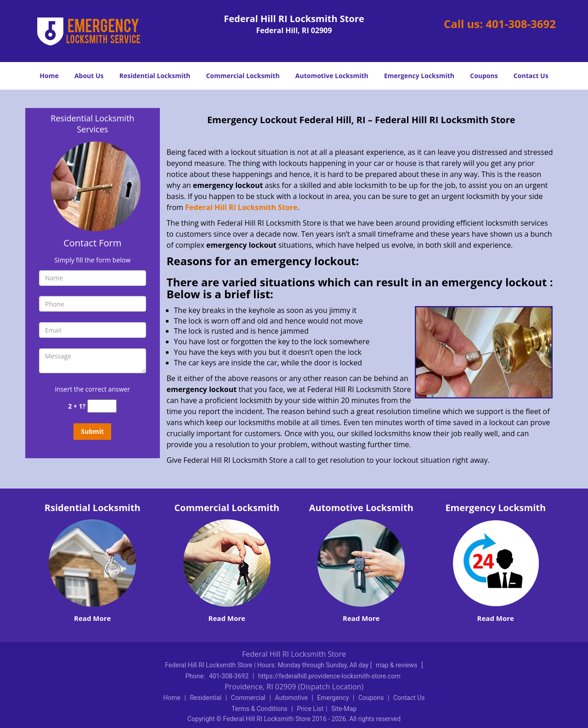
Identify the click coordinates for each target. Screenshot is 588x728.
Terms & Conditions (260, 709)
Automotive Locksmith (332, 76)
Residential (206, 698)
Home (49, 76)
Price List (310, 709)
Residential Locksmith (155, 76)
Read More (92, 618)
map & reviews (397, 665)
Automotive (291, 698)
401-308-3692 (521, 24)
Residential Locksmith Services (92, 124)
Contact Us (531, 76)
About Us (89, 76)
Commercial (248, 698)
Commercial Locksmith (243, 76)
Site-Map (344, 709)
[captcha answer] (102, 406)
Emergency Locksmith (419, 76)
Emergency (333, 698)
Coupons (484, 76)
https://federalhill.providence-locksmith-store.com (329, 676)
